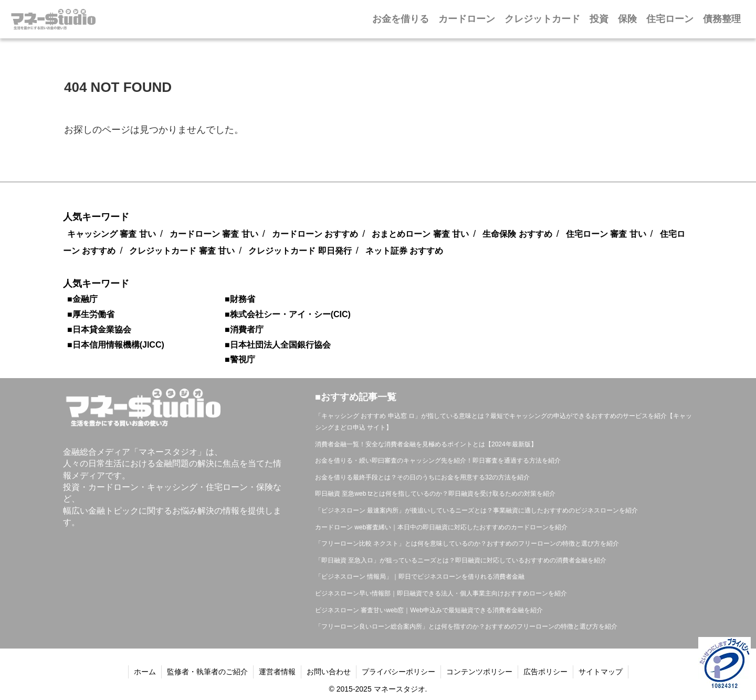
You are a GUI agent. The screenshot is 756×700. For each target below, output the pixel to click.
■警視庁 (240, 359)
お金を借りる (401, 19)
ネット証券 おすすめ (404, 251)
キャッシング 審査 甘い (112, 234)
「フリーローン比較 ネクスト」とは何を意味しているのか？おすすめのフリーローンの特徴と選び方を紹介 (467, 544)
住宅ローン (670, 19)
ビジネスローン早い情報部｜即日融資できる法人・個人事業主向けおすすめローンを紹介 (441, 593)
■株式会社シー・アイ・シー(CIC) (288, 314)
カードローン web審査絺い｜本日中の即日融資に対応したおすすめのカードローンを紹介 (441, 527)
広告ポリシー (545, 672)
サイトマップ (601, 672)
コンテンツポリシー (479, 672)
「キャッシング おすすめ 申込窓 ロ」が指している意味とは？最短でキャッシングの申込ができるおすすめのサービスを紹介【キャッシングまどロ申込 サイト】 (503, 422)
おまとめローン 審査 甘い (420, 234)
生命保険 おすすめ (517, 234)
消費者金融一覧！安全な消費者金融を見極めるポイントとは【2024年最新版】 (426, 444)
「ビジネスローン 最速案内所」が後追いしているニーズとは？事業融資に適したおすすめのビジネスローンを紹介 (476, 510)
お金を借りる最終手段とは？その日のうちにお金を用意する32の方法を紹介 (422, 477)
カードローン (467, 19)
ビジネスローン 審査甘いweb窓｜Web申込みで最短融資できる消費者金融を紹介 (429, 610)
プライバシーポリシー (398, 672)
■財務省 (240, 299)
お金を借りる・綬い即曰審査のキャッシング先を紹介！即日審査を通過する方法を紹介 (438, 461)
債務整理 (722, 19)
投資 (599, 19)
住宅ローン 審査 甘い (606, 234)
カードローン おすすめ (315, 234)
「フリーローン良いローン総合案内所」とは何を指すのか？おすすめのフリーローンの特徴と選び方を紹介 (466, 626)
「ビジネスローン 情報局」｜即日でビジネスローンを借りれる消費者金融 (420, 577)
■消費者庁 (244, 330)
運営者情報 (277, 672)
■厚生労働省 (91, 314)
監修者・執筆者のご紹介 (207, 672)
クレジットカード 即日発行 (300, 251)
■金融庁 (82, 299)
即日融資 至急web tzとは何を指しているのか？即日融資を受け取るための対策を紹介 (435, 494)
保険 (627, 19)
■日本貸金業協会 (99, 330)
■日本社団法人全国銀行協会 (278, 345)
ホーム (145, 672)
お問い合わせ (329, 672)
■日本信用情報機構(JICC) (116, 345)
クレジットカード (542, 19)
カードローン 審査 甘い (214, 234)
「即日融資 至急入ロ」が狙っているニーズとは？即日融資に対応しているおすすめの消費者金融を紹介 (461, 560)
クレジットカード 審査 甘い (182, 251)
